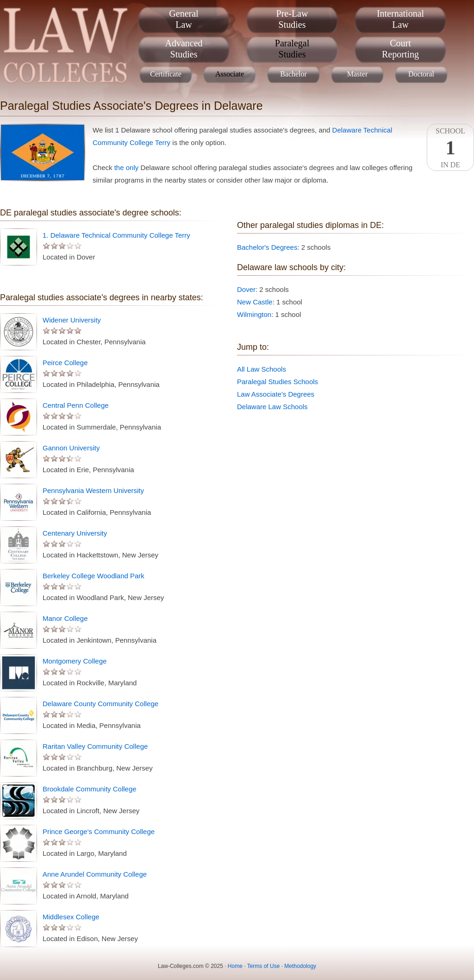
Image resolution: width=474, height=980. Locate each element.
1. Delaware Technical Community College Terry (116, 235)
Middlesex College (71, 917)
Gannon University (71, 448)
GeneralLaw (184, 19)
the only (127, 168)
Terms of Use (264, 966)
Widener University (72, 320)
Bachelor (293, 74)
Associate (230, 74)
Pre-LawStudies (292, 19)
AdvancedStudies (184, 49)
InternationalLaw (400, 19)
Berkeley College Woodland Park (94, 576)
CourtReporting (400, 49)
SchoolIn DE (450, 148)
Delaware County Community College (100, 704)
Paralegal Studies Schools (278, 382)
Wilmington (254, 314)
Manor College (65, 618)
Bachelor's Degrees (267, 247)
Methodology (300, 966)
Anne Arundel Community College (95, 874)
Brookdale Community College (90, 789)
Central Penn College (76, 405)
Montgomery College (75, 661)
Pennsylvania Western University (93, 490)
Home (235, 966)
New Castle (255, 302)
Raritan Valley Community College (95, 746)
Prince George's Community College (99, 831)
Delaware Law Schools (272, 407)
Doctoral (421, 74)
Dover (246, 289)
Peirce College (65, 363)
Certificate (166, 74)
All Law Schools (262, 369)
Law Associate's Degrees (276, 394)
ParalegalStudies (292, 49)
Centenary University (75, 533)
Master (357, 74)
